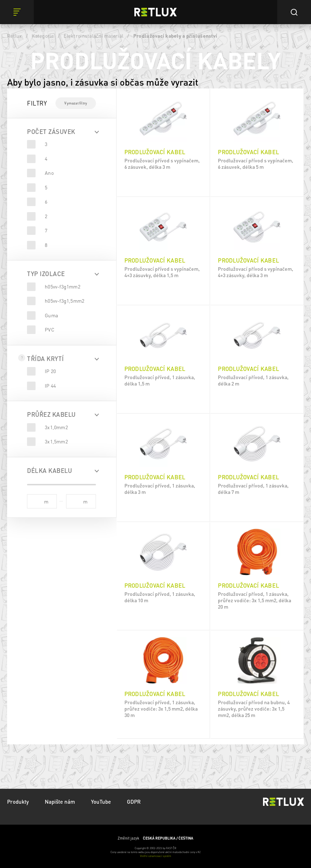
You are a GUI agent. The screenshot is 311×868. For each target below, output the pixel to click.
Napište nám (60, 802)
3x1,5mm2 (56, 441)
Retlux (15, 36)
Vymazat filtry (76, 103)
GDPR (134, 802)
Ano (49, 173)
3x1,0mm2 (56, 427)
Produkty (18, 802)
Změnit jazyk (155, 838)
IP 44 (50, 386)
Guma (51, 315)
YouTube (101, 802)
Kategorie (43, 36)
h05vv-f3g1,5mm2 (65, 301)
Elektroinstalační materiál (93, 36)
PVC (50, 329)
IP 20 (50, 371)
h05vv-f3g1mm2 (63, 286)
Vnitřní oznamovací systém (156, 856)
